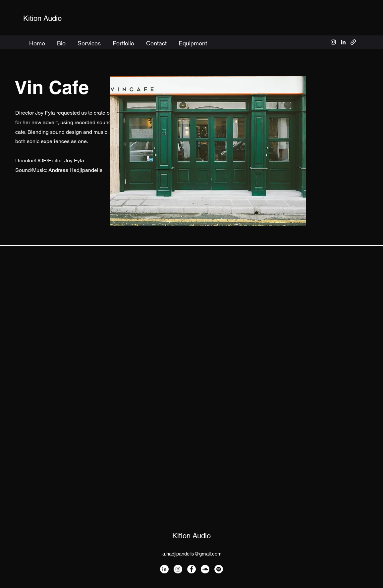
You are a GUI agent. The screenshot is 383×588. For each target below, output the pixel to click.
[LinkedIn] (164, 569)
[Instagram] (178, 569)
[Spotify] (219, 569)
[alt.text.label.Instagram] (333, 42)
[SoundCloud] (205, 569)
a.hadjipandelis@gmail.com (192, 554)
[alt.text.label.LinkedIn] (343, 42)
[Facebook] (191, 569)
